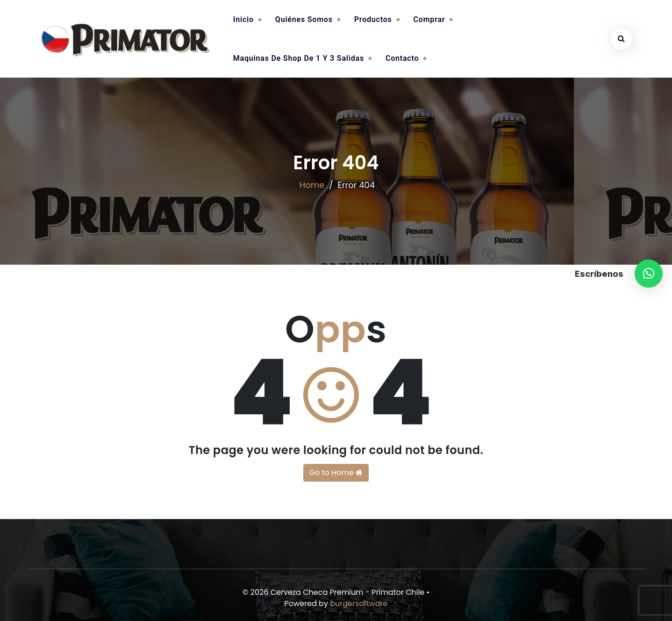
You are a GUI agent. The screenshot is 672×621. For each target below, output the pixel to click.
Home (312, 185)
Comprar (429, 19)
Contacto (402, 58)
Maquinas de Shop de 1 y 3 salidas (299, 58)
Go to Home (336, 473)
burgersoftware (359, 603)
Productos (373, 19)
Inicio (243, 19)
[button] (649, 274)
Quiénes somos (304, 19)
